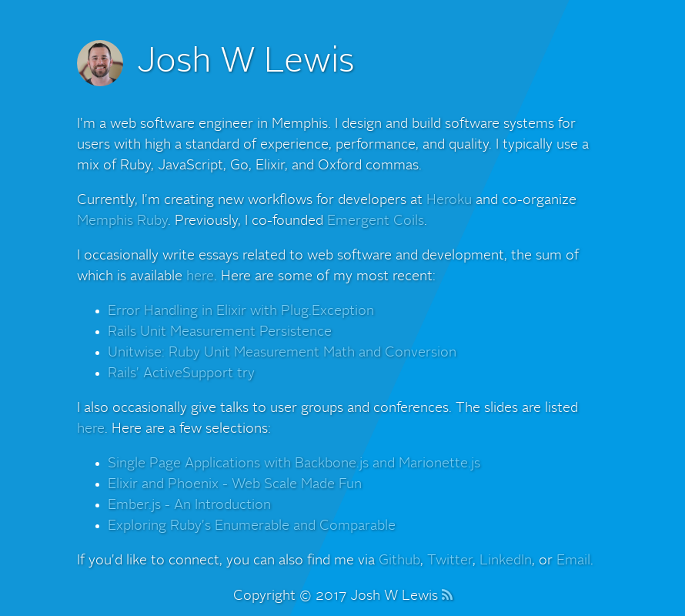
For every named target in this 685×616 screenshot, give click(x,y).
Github (399, 561)
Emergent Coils (376, 221)
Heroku (449, 200)
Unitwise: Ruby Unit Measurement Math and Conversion (282, 353)
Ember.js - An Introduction (189, 505)
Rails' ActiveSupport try (181, 373)
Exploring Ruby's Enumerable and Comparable (252, 526)
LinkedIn (506, 561)
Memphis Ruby (122, 221)
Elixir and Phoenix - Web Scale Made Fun (235, 484)
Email (573, 561)
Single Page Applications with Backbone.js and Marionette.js (294, 464)
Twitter (450, 561)
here (200, 276)
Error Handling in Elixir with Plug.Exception (241, 311)
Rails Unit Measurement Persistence (220, 332)
